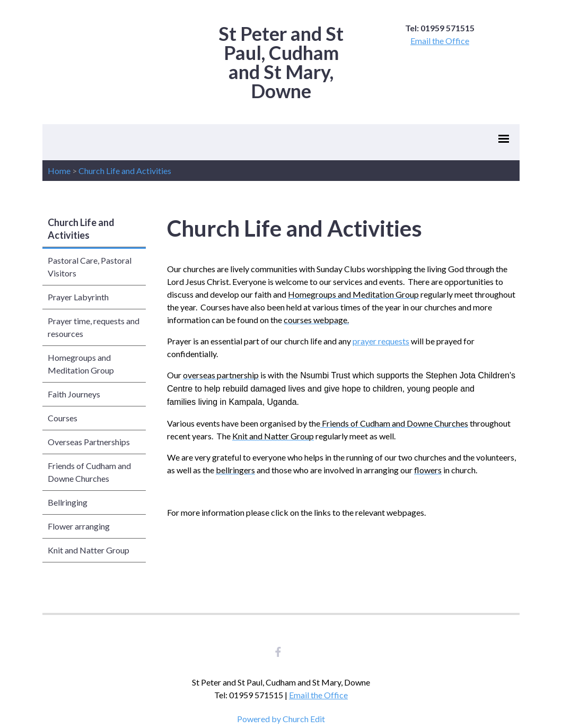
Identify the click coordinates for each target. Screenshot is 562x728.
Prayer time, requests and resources (94, 327)
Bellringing (68, 502)
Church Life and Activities (125, 171)
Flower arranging (79, 526)
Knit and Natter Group (89, 550)
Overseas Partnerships (89, 442)
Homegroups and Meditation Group (81, 364)
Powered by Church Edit (281, 719)
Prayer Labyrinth (78, 297)
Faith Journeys (74, 394)
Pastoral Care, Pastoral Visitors (90, 267)
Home (59, 171)
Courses (63, 418)
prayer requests (381, 341)
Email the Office (440, 41)
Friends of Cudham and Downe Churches (89, 472)
